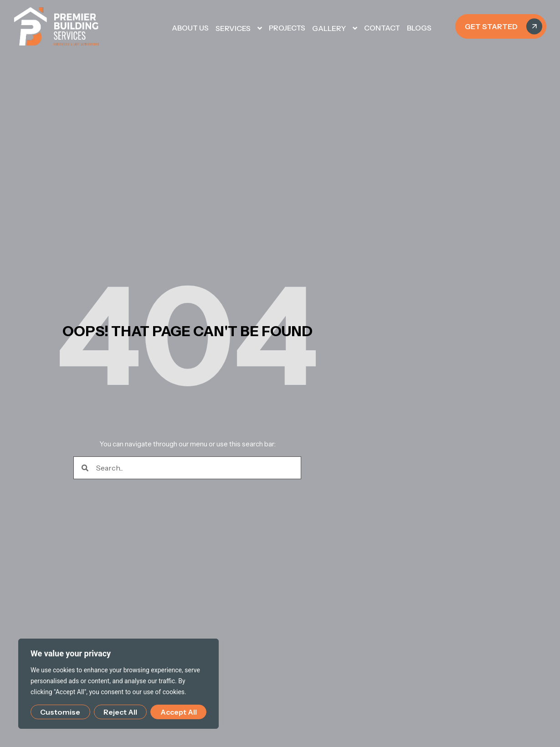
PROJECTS (287, 28)
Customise (60, 712)
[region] (118, 684)
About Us (190, 28)
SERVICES (239, 28)
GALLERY (335, 28)
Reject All (120, 712)
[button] (254, 28)
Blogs (419, 28)
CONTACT (382, 28)
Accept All (179, 712)
